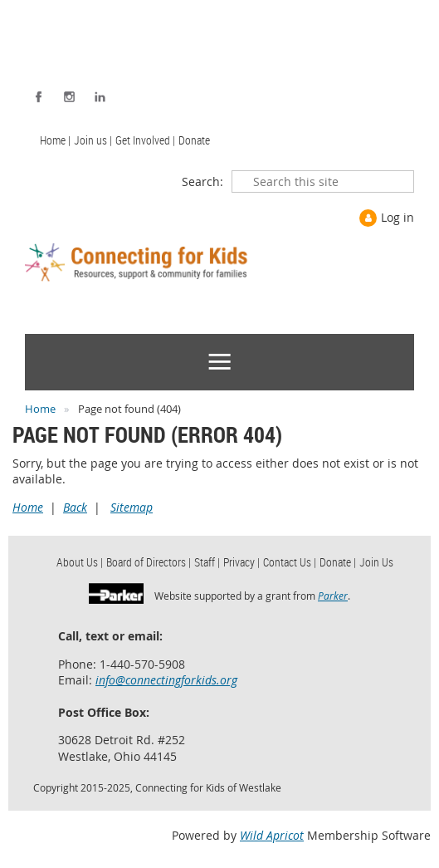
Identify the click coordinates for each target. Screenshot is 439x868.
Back (75, 507)
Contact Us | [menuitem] (290, 562)
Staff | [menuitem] (207, 562)
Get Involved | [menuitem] (145, 140)
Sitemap (132, 507)
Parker (333, 596)
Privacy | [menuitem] (241, 562)
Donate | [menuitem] (338, 562)
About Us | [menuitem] (80, 562)
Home (40, 409)
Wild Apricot (272, 835)
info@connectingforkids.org (166, 680)
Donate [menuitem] (194, 140)
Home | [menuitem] (55, 140)
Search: (202, 181)
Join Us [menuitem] (376, 562)
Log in (398, 217)
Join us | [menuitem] (93, 140)
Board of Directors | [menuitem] (149, 562)
